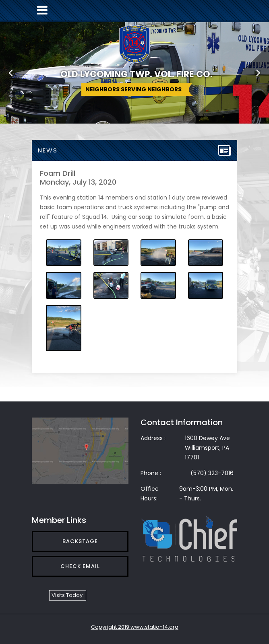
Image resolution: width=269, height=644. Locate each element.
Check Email (80, 566)
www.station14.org (154, 627)
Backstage (80, 541)
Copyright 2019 (111, 627)
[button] (11, 72)
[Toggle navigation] (42, 10)
